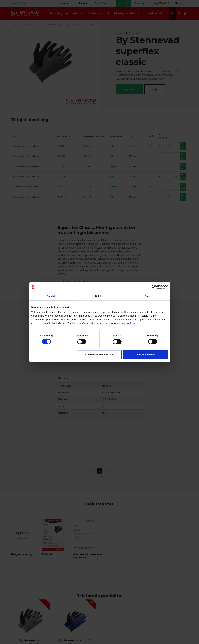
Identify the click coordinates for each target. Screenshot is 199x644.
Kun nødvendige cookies (99, 355)
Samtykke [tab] (52, 296)
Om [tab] (147, 296)
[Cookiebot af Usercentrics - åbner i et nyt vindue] (154, 287)
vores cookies (127, 323)
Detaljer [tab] (100, 296)
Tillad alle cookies (145, 355)
